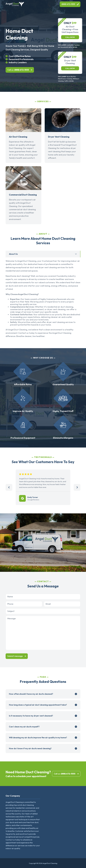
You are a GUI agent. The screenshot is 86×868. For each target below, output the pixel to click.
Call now (70, 37)
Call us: (18, 70)
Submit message (15, 656)
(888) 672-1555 (68, 4)
